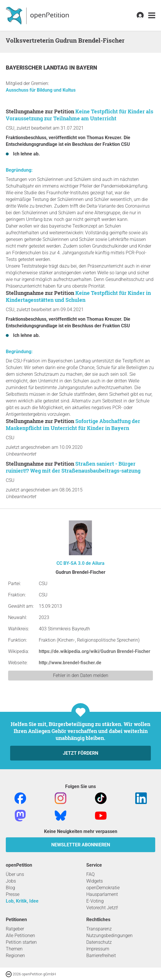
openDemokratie (103, 888)
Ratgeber (15, 929)
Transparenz (99, 929)
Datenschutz (99, 942)
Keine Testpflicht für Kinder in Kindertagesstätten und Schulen (78, 296)
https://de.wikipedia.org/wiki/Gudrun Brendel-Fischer (95, 651)
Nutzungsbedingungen (109, 935)
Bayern (87, 68)
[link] (152, 16)
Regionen (15, 955)
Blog (10, 888)
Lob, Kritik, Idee (22, 901)
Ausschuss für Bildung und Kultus (41, 90)
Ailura (98, 563)
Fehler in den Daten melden (81, 675)
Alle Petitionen (20, 935)
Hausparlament (102, 894)
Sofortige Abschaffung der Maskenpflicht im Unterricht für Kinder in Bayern (73, 424)
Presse (13, 894)
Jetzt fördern (80, 753)
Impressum (98, 949)
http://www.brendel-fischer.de (70, 663)
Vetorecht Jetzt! (102, 908)
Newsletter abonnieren (81, 845)
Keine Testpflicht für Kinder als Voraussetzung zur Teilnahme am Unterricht (79, 115)
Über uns (15, 874)
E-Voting (95, 901)
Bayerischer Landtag (37, 68)
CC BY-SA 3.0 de (74, 563)
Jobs (11, 881)
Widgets (95, 881)
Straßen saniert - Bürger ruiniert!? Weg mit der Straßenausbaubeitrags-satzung (73, 467)
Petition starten (21, 942)
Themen (14, 949)
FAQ (90, 874)
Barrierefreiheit (101, 955)
